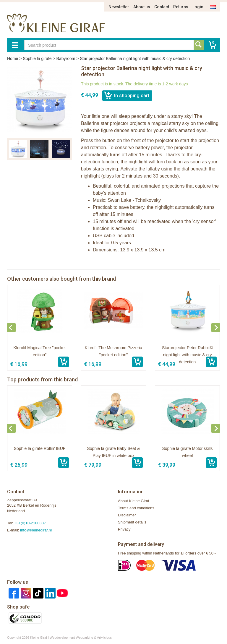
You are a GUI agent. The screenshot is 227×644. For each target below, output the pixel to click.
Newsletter (119, 7)
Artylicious (104, 638)
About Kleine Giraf (134, 501)
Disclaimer (127, 515)
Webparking (85, 638)
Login (198, 7)
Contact (162, 7)
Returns (181, 7)
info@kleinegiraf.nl (36, 530)
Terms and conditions (136, 508)
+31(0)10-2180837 (30, 523)
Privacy (124, 529)
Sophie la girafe (37, 58)
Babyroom (66, 58)
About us (142, 7)
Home (13, 58)
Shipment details (132, 522)
